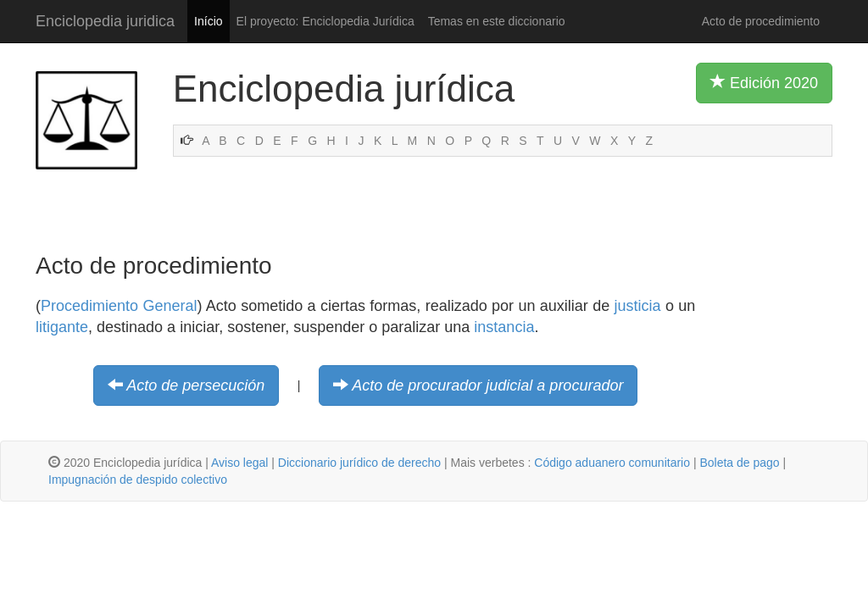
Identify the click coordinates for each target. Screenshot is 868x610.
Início (208, 21)
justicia (638, 306)
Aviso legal (239, 463)
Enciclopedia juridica (105, 21)
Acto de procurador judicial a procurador (487, 385)
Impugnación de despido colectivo (138, 480)
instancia (504, 327)
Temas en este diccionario (497, 21)
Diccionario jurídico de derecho (359, 463)
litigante (62, 327)
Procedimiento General (119, 306)
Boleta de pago (739, 463)
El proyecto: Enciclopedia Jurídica (325, 21)
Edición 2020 (764, 82)
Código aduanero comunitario (612, 463)
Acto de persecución (195, 385)
